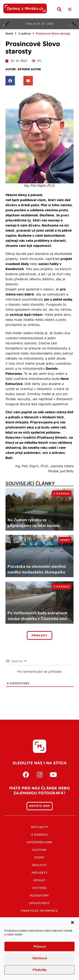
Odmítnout (40, 958)
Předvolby (40, 970)
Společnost (39, 903)
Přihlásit (39, 635)
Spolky (40, 880)
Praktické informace (39, 911)
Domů (9, 33)
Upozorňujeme (39, 842)
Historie (40, 888)
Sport (39, 857)
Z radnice (25, 33)
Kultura (40, 850)
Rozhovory (39, 895)
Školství (39, 865)
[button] (72, 922)
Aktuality (40, 827)
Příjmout (40, 947)
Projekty (40, 873)
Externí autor (29, 69)
